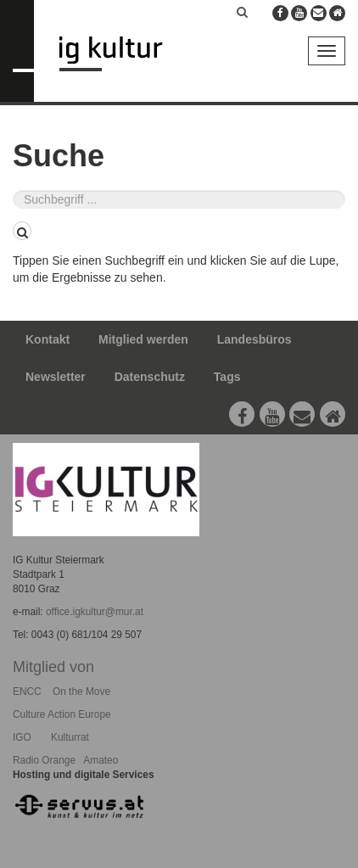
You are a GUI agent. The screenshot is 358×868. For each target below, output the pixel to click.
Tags (227, 377)
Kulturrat (70, 737)
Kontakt (48, 339)
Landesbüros (255, 339)
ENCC (27, 692)
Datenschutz (150, 377)
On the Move (81, 692)
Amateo (101, 760)
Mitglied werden (143, 339)
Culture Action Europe (62, 714)
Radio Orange (44, 760)
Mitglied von (53, 667)
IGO (22, 737)
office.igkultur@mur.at (95, 612)
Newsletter (56, 377)
